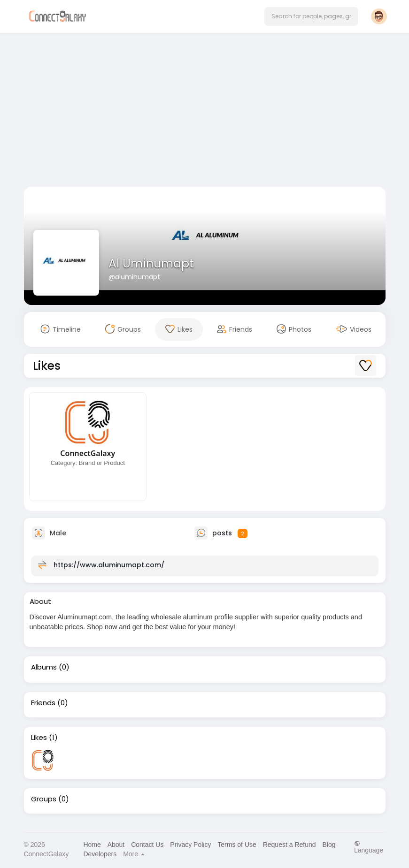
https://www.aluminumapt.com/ (109, 565)
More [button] (134, 854)
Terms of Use (237, 845)
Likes (39, 738)
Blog (329, 845)
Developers (100, 854)
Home (92, 845)
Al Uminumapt (151, 263)
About (116, 845)
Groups (44, 799)
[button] (311, 16)
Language (369, 847)
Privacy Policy (190, 845)
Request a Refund (289, 845)
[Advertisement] (205, 112)
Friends (43, 703)
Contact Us (147, 845)
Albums (44, 667)
